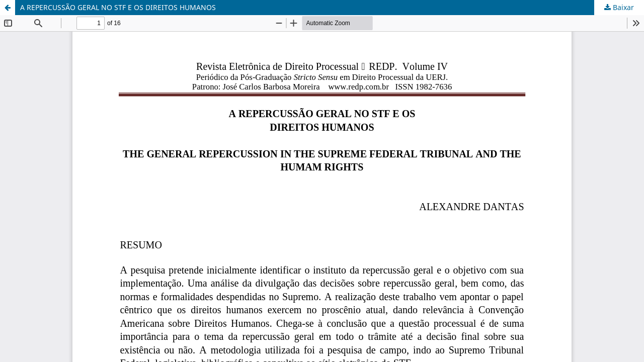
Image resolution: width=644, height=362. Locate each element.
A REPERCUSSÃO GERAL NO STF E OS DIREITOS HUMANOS (118, 7)
